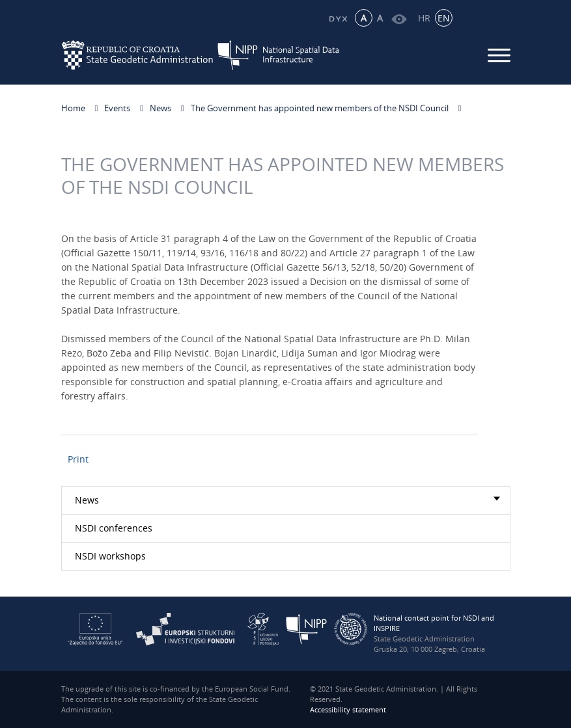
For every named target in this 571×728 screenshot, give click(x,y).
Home (73, 108)
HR (424, 18)
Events (117, 108)
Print (78, 459)
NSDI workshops (110, 556)
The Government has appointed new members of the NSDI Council (320, 108)
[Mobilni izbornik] (499, 55)
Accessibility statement (348, 709)
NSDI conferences (114, 528)
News (160, 108)
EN (444, 18)
